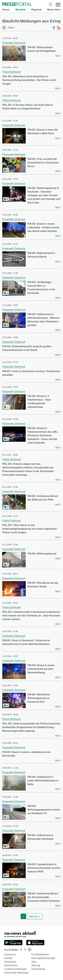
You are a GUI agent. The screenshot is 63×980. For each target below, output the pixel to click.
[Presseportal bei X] (24, 950)
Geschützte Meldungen (17, 973)
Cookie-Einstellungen (15, 969)
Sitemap (36, 965)
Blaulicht (21, 10)
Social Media (38, 969)
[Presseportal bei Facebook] (20, 950)
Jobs (34, 962)
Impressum (10, 954)
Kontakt (8, 958)
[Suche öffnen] (51, 5)
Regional (37, 10)
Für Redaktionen (40, 954)
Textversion (10, 962)
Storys (6, 10)
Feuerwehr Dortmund (14, 43)
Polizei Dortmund (11, 72)
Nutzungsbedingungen (43, 958)
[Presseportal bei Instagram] (29, 949)
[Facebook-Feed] (54, 28)
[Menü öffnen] (58, 5)
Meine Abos (54, 10)
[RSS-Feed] (59, 28)
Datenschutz (11, 965)
